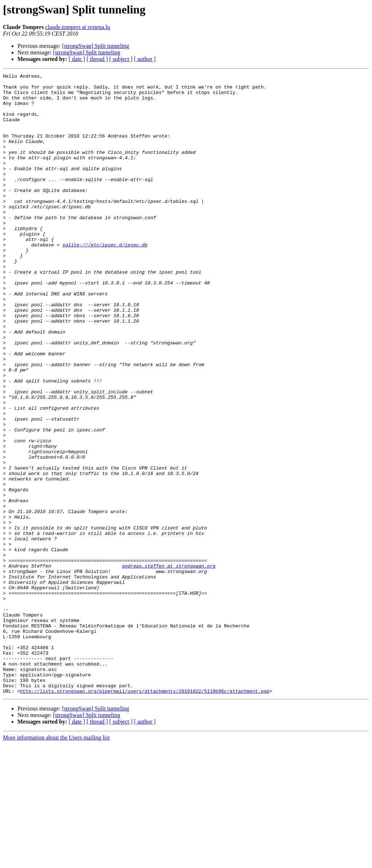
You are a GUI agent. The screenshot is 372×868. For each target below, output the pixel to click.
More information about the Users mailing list (56, 862)
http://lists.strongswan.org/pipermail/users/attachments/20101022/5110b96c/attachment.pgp (145, 815)
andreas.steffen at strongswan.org (169, 665)
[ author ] (145, 59)
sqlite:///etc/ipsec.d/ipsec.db (105, 279)
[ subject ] (121, 59)
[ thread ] (97, 59)
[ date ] (77, 59)
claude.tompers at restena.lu (78, 27)
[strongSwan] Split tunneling (96, 46)
